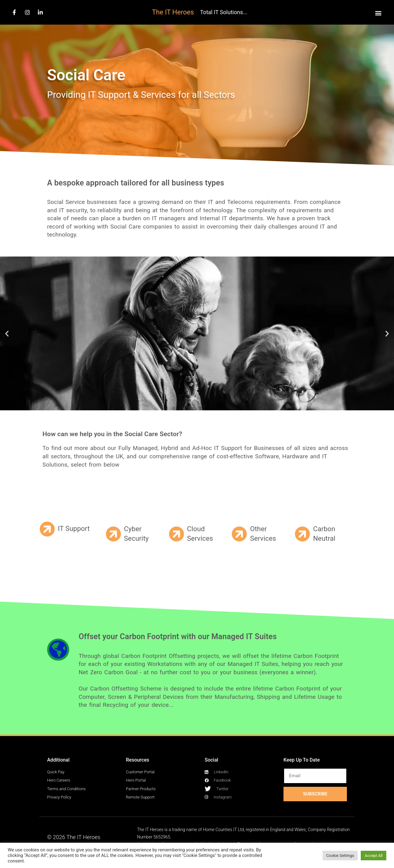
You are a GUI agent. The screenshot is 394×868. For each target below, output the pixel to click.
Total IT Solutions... (224, 12)
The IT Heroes (173, 12)
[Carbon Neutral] (302, 534)
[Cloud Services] (176, 534)
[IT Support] (47, 529)
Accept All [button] (374, 856)
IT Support (74, 529)
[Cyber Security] (113, 534)
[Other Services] (239, 534)
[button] (378, 13)
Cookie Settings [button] (340, 856)
